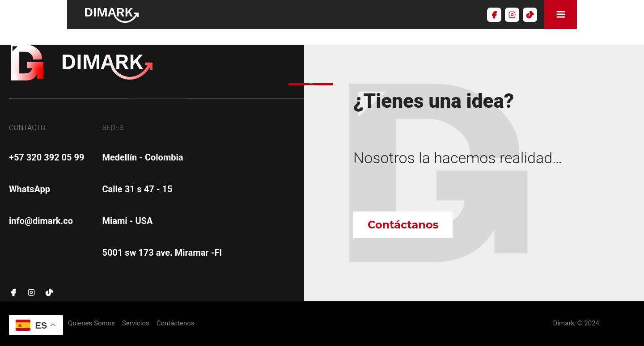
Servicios (136, 323)
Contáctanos (403, 225)
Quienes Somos (91, 323)
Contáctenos (176, 323)
